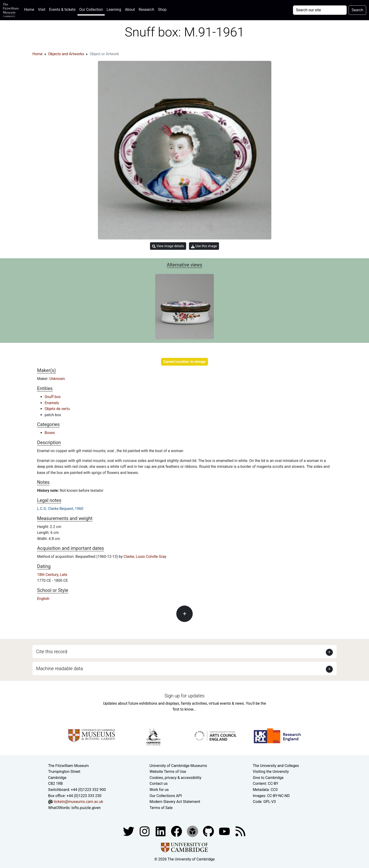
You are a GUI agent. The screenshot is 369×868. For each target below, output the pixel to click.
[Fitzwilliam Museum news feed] (240, 831)
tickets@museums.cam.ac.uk (78, 802)
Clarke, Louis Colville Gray (145, 557)
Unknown (57, 379)
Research (146, 10)
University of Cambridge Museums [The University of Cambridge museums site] (178, 766)
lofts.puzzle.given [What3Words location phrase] (86, 808)
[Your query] (320, 10)
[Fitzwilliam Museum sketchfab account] (193, 831)
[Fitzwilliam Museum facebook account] (161, 831)
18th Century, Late (52, 575)
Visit (42, 10)
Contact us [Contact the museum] (159, 784)
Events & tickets (62, 10)
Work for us (159, 790)
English (43, 599)
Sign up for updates (184, 696)
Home (30, 9)
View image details (168, 246)
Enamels (52, 403)
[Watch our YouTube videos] (225, 831)
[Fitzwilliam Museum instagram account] (145, 831)
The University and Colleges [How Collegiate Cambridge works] (276, 766)
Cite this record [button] (52, 652)
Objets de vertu (57, 409)
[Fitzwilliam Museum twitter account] (129, 831)
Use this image (204, 246)
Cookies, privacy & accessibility (175, 778)
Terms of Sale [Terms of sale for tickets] (161, 808)
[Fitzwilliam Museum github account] (209, 831)
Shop (162, 10)
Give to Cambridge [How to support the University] (268, 778)
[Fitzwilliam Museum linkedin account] (177, 831)
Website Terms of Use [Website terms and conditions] (168, 772)
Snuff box (53, 397)
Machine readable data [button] (60, 669)
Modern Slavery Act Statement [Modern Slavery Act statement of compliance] (175, 802)
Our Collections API (166, 796)
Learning (114, 10)
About (130, 10)
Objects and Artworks (66, 54)
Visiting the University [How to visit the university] (271, 772)
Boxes (50, 433)
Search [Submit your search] (357, 10)
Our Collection (91, 10)
